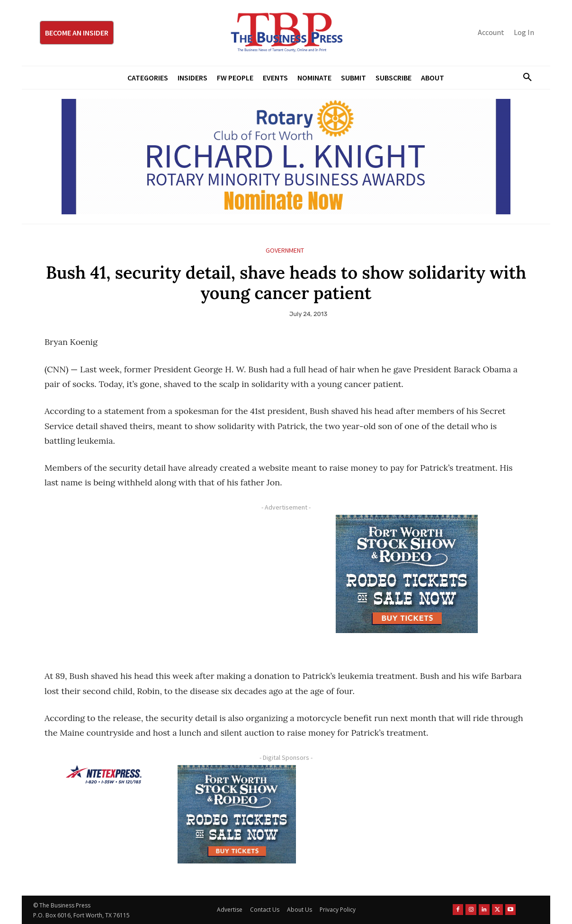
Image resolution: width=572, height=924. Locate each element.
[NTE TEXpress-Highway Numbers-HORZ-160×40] (104, 774)
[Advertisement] (161, 581)
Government (285, 251)
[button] (524, 78)
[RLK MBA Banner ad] (286, 157)
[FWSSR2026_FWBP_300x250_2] (407, 574)
